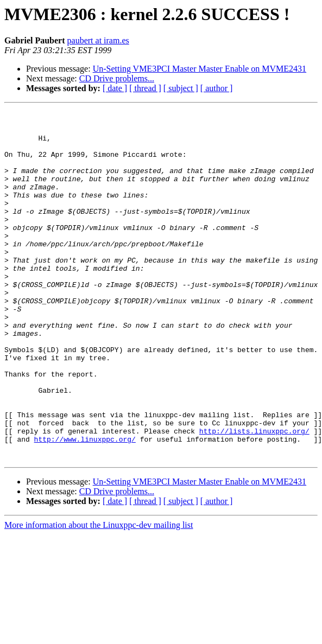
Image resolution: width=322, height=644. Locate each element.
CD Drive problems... (117, 78)
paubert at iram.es (98, 40)
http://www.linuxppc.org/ (85, 506)
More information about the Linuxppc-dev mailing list (99, 595)
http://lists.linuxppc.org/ (254, 496)
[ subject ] (181, 88)
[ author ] (217, 88)
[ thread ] (145, 88)
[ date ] (115, 88)
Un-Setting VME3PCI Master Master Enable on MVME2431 (200, 69)
